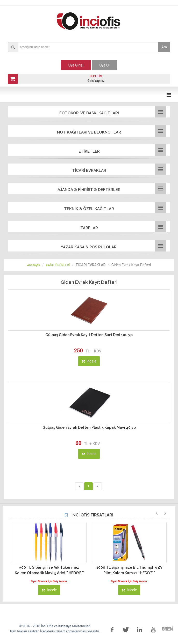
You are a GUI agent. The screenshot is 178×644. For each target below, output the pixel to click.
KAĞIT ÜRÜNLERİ (58, 265)
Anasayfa (33, 265)
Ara (164, 47)
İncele (89, 361)
